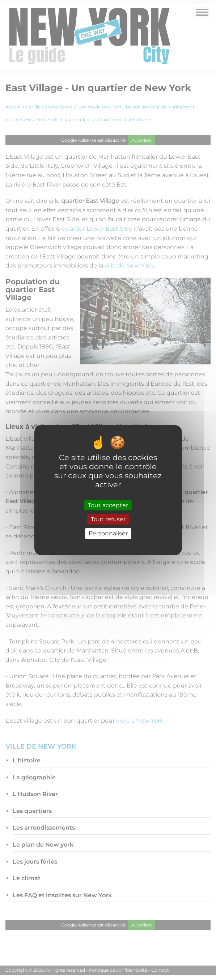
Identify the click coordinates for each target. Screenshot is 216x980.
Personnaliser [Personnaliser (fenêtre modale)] (108, 533)
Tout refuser (108, 519)
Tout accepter (108, 505)
